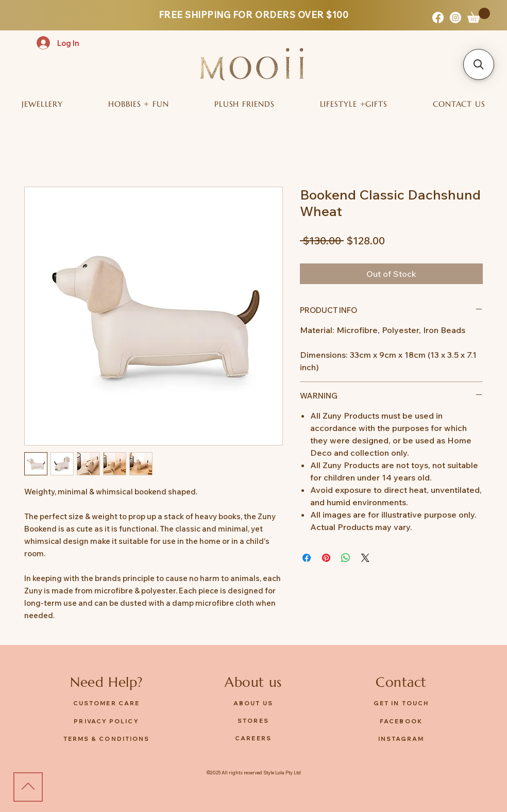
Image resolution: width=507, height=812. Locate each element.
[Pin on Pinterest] (326, 558)
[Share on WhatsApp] (346, 558)
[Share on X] (365, 558)
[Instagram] (455, 18)
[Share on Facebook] (307, 558)
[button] (479, 15)
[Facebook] (438, 18)
